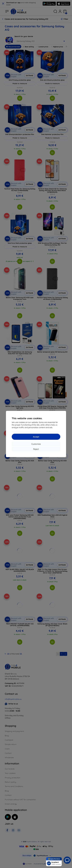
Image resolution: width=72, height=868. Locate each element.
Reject (36, 449)
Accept (36, 437)
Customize (36, 444)
